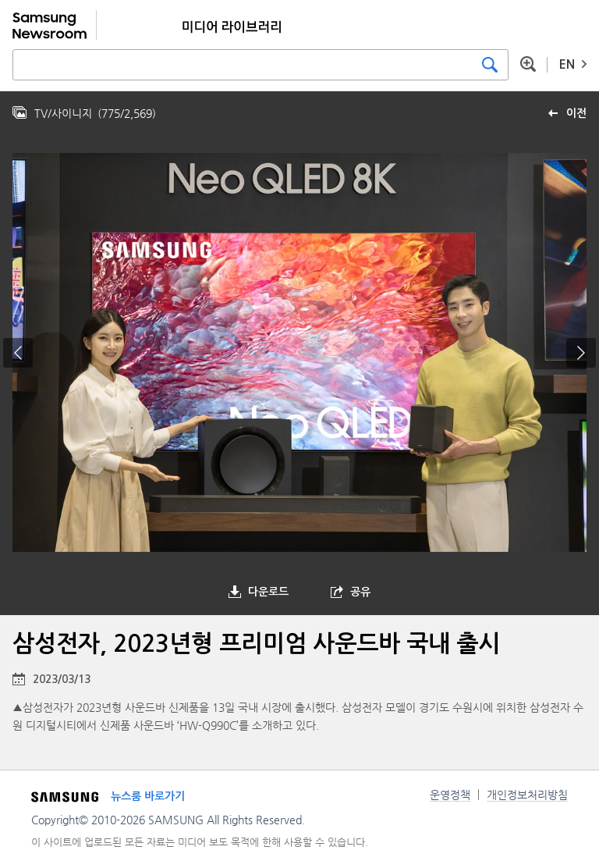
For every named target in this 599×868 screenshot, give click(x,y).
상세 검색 (528, 64)
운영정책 (450, 795)
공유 (360, 592)
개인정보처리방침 (527, 795)
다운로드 (268, 592)
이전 (576, 113)
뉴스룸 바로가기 (148, 796)
